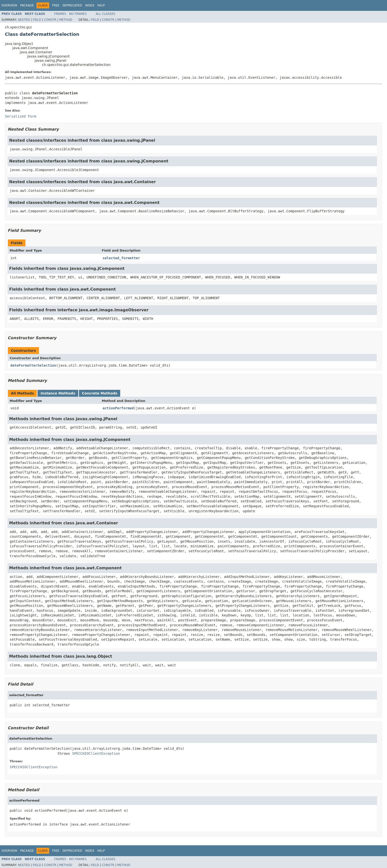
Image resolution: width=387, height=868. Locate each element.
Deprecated (72, 5)
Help (101, 5)
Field (37, 20)
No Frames (78, 14)
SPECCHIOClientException (96, 753)
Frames (60, 14)
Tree (56, 5)
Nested (24, 20)
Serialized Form (20, 116)
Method (66, 20)
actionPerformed (118, 408)
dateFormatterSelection (33, 365)
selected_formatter (121, 258)
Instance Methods (58, 393)
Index (90, 5)
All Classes (106, 14)
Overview (9, 5)
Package (27, 5)
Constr (50, 20)
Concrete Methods (100, 393)
